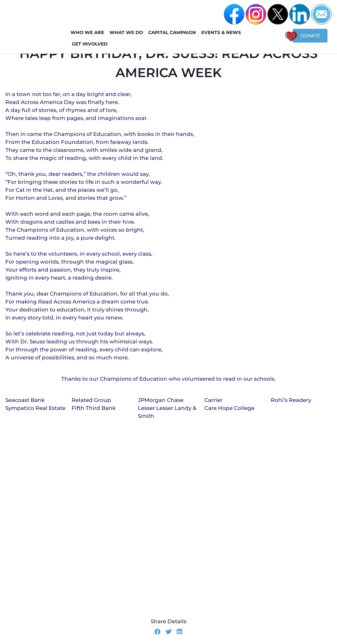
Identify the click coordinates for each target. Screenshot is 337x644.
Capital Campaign (173, 33)
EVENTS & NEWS (222, 33)
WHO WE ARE (89, 33)
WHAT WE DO (128, 33)
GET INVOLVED (91, 44)
